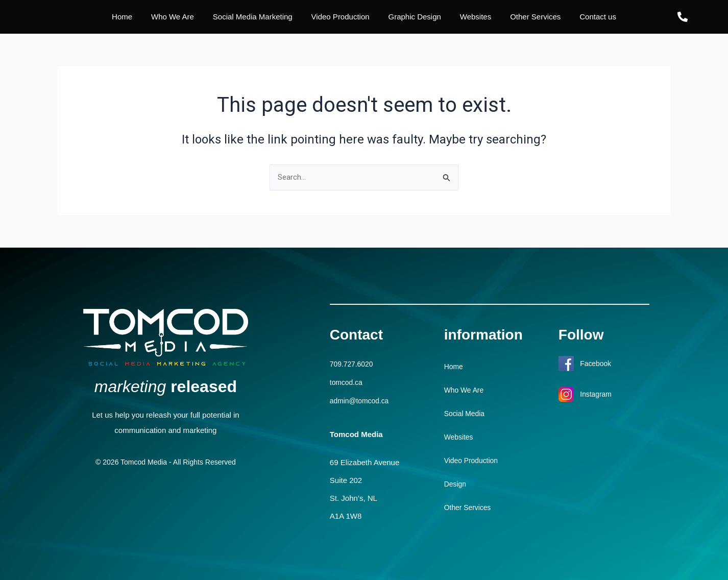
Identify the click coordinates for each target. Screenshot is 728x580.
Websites (476, 17)
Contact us (598, 17)
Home (122, 17)
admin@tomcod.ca (362, 400)
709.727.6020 (353, 364)
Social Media (466, 414)
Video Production (341, 17)
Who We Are (173, 17)
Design (456, 484)
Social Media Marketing (253, 17)
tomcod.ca (347, 382)
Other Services (535, 17)
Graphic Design (415, 17)
